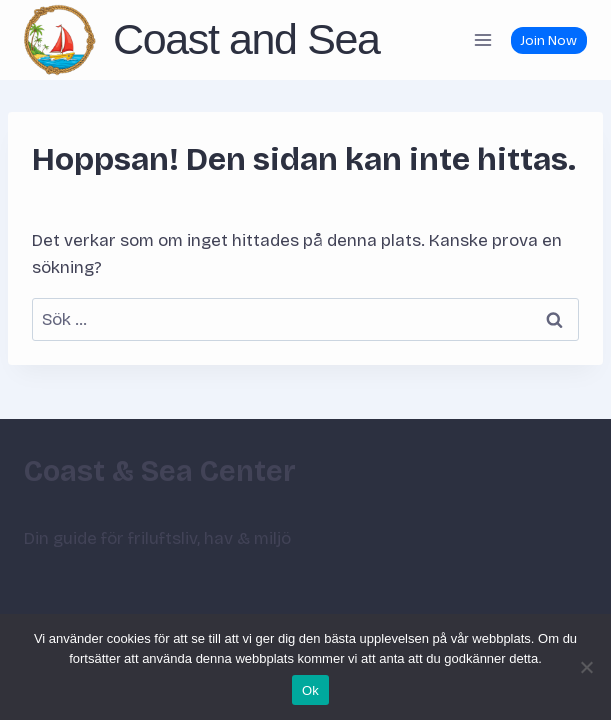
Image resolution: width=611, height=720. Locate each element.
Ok (310, 690)
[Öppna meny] (482, 39)
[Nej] (586, 667)
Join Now (548, 40)
